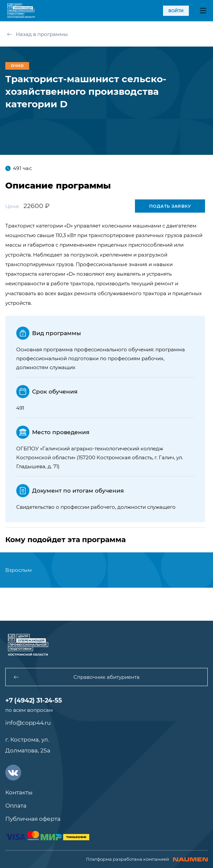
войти (176, 11)
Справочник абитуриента (77, 677)
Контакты (19, 792)
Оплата (16, 806)
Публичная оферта (33, 819)
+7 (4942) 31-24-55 (34, 700)
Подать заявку (170, 206)
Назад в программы (37, 34)
